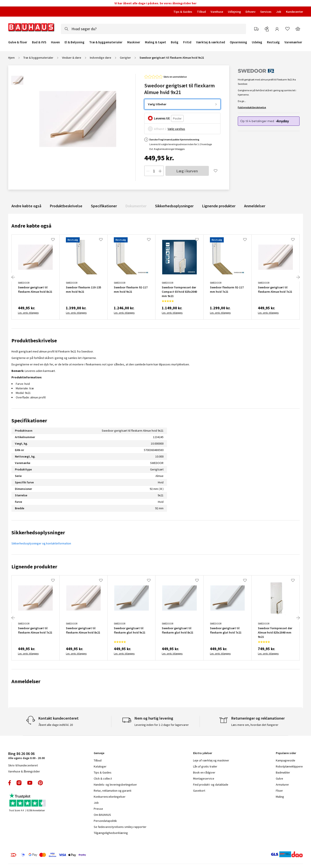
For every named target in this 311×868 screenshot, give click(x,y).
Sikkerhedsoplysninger (174, 206)
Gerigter (125, 58)
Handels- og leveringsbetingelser (115, 785)
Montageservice (204, 778)
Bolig (175, 42)
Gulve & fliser (18, 42)
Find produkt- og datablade (211, 785)
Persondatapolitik (105, 821)
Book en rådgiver (204, 772)
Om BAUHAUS (102, 815)
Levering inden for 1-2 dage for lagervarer (162, 725)
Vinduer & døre (72, 58)
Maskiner (134, 42)
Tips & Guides (183, 12)
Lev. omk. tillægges (28, 313)
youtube (30, 783)
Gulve (279, 778)
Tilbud (201, 12)
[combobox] (153, 29)
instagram (19, 783)
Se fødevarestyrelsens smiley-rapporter (120, 827)
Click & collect (103, 778)
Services (266, 12)
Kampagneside (286, 760)
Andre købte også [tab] (31, 226)
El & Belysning (75, 42)
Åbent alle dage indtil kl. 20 (56, 725)
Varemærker (293, 42)
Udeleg (257, 42)
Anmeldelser (255, 206)
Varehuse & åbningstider (24, 771)
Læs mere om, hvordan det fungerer (255, 725)
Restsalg (273, 42)
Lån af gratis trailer (205, 766)
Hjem (11, 58)
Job (279, 12)
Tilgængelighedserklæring (111, 833)
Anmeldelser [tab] (26, 681)
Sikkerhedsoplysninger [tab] (38, 532)
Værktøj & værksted (211, 42)
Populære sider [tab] (286, 753)
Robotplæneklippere (289, 766)
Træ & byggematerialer (106, 42)
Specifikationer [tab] (29, 421)
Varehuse (217, 12)
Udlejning (234, 12)
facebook (10, 783)
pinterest (40, 783)
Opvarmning (238, 42)
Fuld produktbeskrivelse (252, 107)
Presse (98, 809)
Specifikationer (104, 206)
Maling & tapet (155, 42)
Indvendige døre (101, 58)
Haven (55, 42)
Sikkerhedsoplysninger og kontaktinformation (41, 543)
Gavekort (199, 791)
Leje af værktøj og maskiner (211, 760)
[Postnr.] (177, 119)
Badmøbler (283, 772)
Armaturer (282, 785)
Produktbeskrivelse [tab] (34, 340)
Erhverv (251, 12)
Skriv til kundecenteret (23, 765)
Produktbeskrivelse (66, 206)
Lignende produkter (219, 206)
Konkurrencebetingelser (110, 797)
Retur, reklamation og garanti (113, 791)
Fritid (187, 42)
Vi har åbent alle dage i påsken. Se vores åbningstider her (155, 3)
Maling (280, 797)
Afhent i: (160, 129)
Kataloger (100, 766)
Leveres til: (162, 118)
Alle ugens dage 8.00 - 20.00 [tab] (26, 756)
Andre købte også (26, 206)
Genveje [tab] (99, 753)
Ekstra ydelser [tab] (203, 753)
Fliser (279, 791)
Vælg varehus (176, 129)
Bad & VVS (39, 42)
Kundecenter (294, 12)
